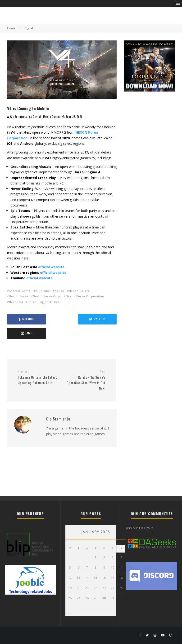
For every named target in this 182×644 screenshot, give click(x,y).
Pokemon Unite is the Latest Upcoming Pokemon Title (38, 363)
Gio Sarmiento (17, 117)
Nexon (59, 291)
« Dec (70, 613)
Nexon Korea (19, 296)
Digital (37, 117)
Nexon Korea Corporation (85, 296)
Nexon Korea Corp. (47, 296)
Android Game (20, 291)
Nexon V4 (16, 302)
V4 (58, 302)
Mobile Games (52, 117)
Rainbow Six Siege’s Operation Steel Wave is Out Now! (85, 366)
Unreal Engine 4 (39, 302)
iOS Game (43, 291)
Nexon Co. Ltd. (80, 291)
